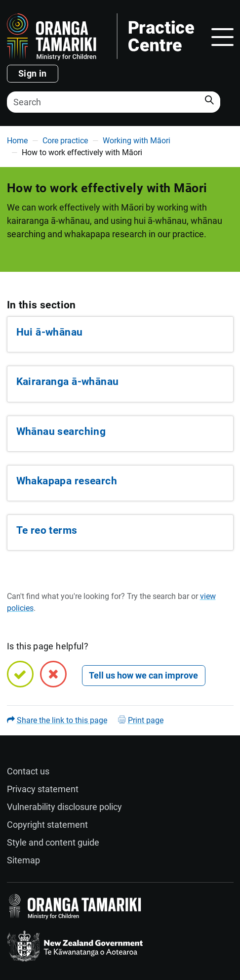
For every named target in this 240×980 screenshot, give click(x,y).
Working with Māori (137, 141)
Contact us (28, 771)
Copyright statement (47, 825)
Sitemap (23, 860)
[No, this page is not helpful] (53, 674)
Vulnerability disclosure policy (64, 807)
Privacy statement (43, 789)
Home (17, 141)
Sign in (33, 73)
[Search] (114, 102)
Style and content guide (53, 842)
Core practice (65, 141)
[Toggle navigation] (222, 37)
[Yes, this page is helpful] (20, 674)
